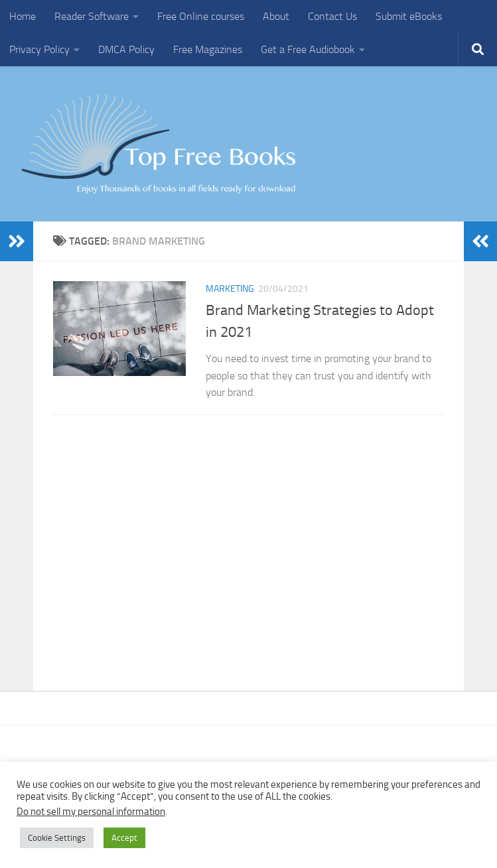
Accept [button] (124, 838)
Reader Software (92, 16)
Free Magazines (208, 49)
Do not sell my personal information (91, 812)
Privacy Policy (39, 49)
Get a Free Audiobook (308, 49)
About (276, 16)
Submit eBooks (409, 16)
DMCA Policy (126, 49)
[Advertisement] (248, 545)
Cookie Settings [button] (57, 838)
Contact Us (332, 16)
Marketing (230, 289)
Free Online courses (201, 16)
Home (23, 16)
